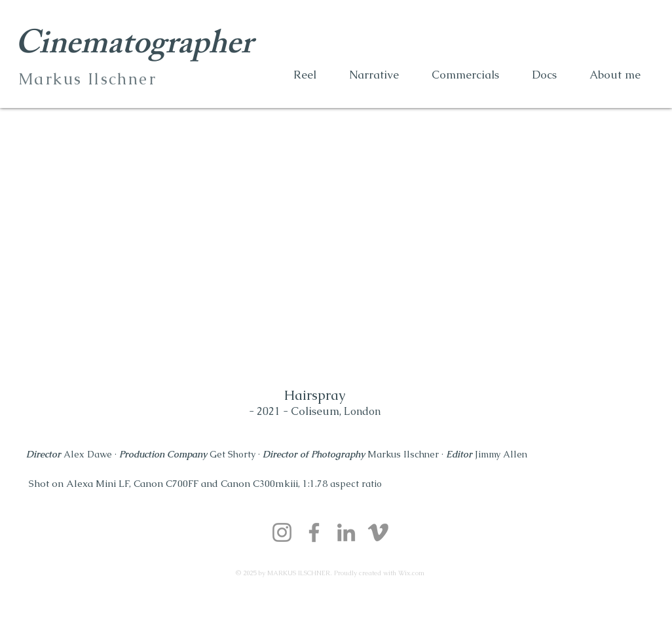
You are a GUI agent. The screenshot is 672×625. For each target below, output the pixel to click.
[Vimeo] (378, 532)
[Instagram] (282, 532)
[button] (615, 75)
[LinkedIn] (346, 532)
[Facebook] (314, 532)
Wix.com (411, 573)
